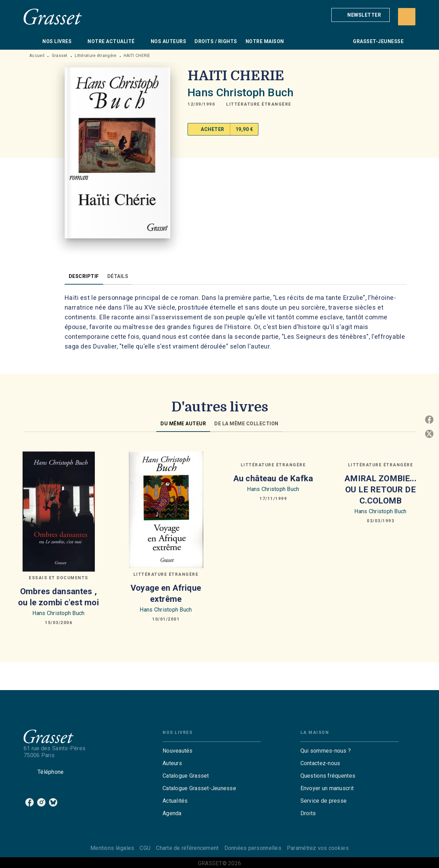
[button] (361, 15)
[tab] (31, 41)
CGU (145, 848)
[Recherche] (407, 17)
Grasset (60, 56)
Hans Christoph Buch (241, 92)
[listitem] (30, 802)
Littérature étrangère (96, 56)
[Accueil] (53, 17)
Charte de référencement (187, 848)
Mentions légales (112, 848)
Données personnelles (253, 848)
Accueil (37, 56)
